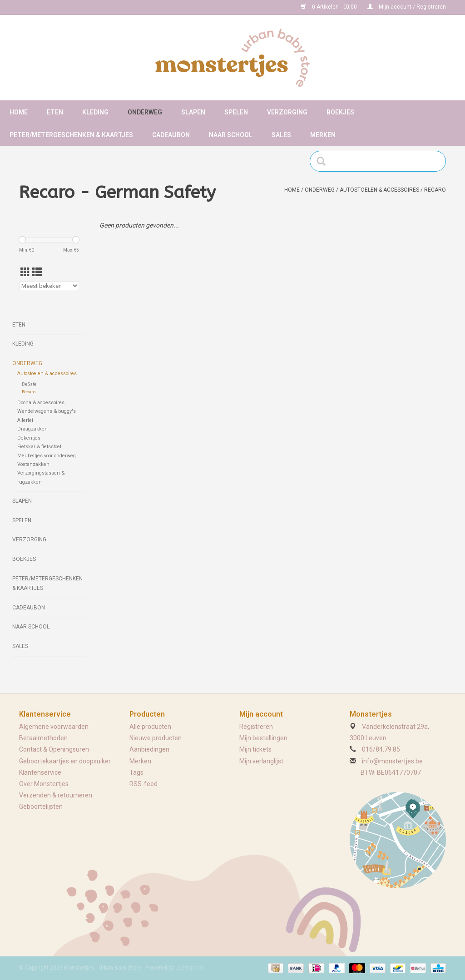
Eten (55, 112)
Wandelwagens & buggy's (47, 411)
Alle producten (150, 727)
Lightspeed (189, 968)
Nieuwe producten (156, 738)
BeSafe (29, 384)
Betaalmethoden (43, 738)
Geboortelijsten (41, 807)
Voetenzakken (33, 464)
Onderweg (145, 112)
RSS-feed (143, 784)
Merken (323, 135)
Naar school (231, 135)
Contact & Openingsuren (54, 749)
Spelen (236, 112)
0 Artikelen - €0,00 (329, 7)
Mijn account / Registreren (407, 7)
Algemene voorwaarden (54, 727)
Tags (136, 772)
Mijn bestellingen (263, 738)
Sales (281, 135)
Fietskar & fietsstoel (39, 447)
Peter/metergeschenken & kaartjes (71, 135)
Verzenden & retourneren (56, 795)
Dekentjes (29, 438)
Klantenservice (40, 772)
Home (19, 112)
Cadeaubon (171, 135)
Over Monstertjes (44, 784)
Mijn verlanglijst (261, 761)
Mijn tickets (255, 749)
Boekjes (340, 112)
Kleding (95, 112)
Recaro (435, 190)
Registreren (256, 727)
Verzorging (287, 112)
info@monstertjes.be (392, 761)
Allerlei (25, 420)
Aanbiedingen (149, 749)
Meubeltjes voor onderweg (47, 456)
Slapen (193, 112)
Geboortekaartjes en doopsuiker (65, 761)
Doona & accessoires (41, 403)
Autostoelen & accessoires (379, 190)
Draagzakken (32, 429)
